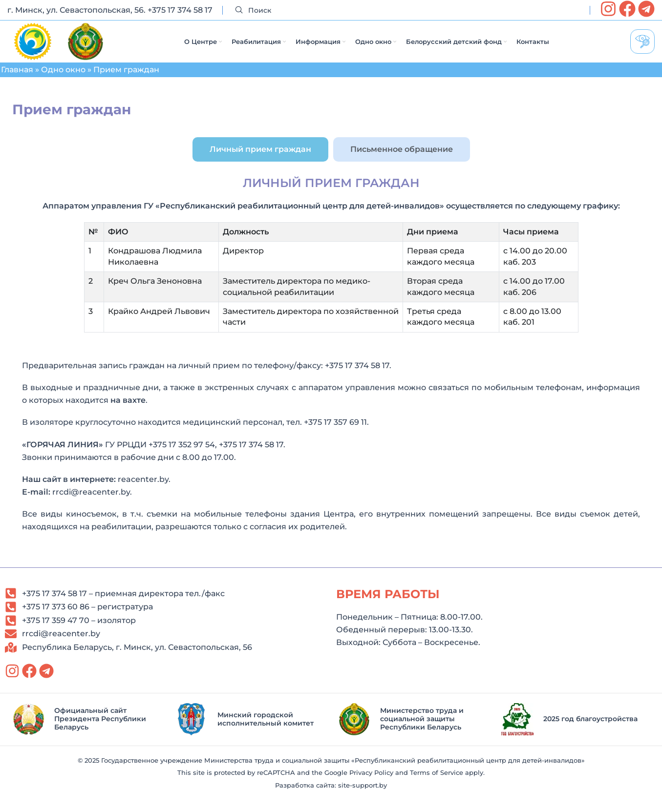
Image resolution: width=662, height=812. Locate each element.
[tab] (260, 158)
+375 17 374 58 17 (180, 10)
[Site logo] (33, 46)
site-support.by (363, 795)
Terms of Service (437, 782)
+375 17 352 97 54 (182, 454)
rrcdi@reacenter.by (91, 501)
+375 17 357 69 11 (335, 431)
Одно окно (63, 79)
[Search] (406, 10)
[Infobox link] (86, 728)
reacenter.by (143, 489)
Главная (17, 79)
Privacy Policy (371, 782)
